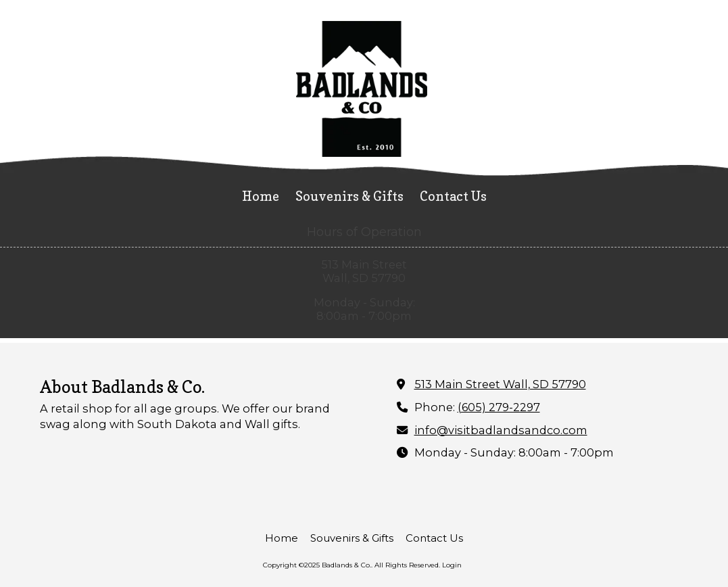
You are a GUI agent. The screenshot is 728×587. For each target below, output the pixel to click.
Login (452, 565)
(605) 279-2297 (499, 407)
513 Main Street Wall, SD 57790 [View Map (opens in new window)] (500, 384)
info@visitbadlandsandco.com (501, 430)
